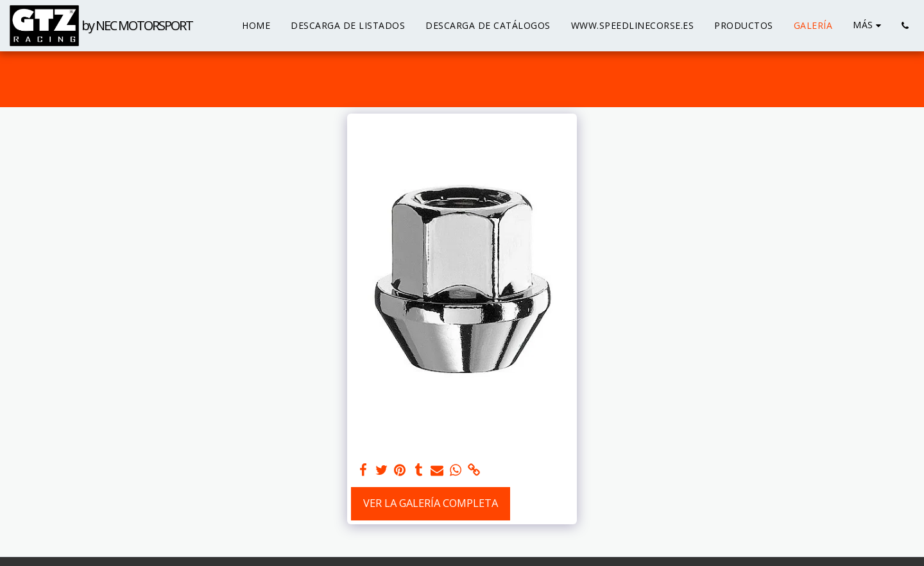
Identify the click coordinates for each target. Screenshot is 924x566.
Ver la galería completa (431, 503)
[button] (905, 26)
